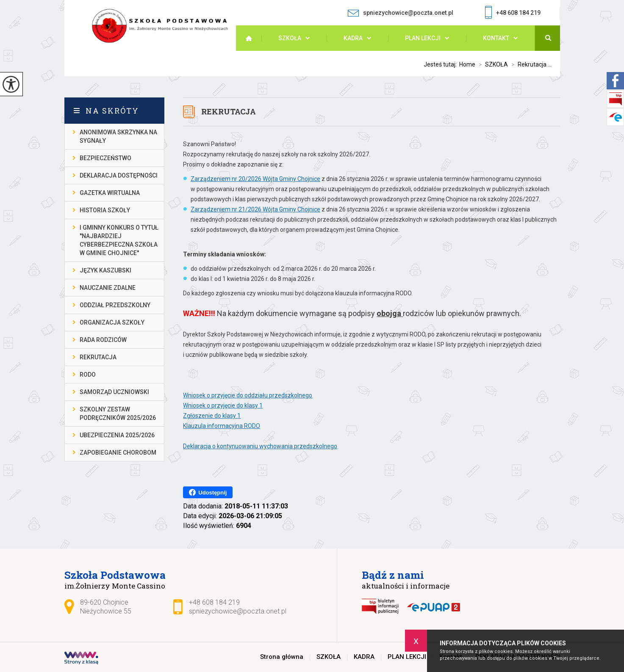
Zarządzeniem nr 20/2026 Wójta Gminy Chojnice (255, 179)
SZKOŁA (290, 38)
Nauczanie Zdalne (108, 288)
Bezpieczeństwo (105, 158)
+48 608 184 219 (513, 13)
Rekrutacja (229, 111)
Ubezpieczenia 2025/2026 (117, 435)
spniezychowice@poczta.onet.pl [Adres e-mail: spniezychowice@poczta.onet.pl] (238, 611)
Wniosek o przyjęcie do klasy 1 (223, 405)
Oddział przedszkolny (115, 305)
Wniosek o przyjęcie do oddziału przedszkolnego (248, 395)
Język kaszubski (105, 270)
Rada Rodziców (103, 340)
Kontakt (496, 38)
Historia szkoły (105, 210)
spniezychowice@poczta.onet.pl (400, 13)
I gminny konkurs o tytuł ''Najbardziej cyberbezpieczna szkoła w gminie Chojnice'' (119, 240)
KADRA (353, 38)
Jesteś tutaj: (441, 64)
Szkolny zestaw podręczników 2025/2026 (118, 414)
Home (467, 64)
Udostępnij (208, 492)
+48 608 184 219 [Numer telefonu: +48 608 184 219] (214, 602)
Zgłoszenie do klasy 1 (212, 416)
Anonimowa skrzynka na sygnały (118, 136)
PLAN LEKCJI (423, 38)
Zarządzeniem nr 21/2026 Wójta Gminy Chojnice (255, 209)
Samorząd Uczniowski (114, 392)
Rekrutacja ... (530, 64)
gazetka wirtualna (110, 193)
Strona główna (253, 38)
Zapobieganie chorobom (118, 453)
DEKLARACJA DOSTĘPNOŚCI (119, 175)
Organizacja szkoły (112, 322)
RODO (88, 375)
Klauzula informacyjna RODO (222, 426)
